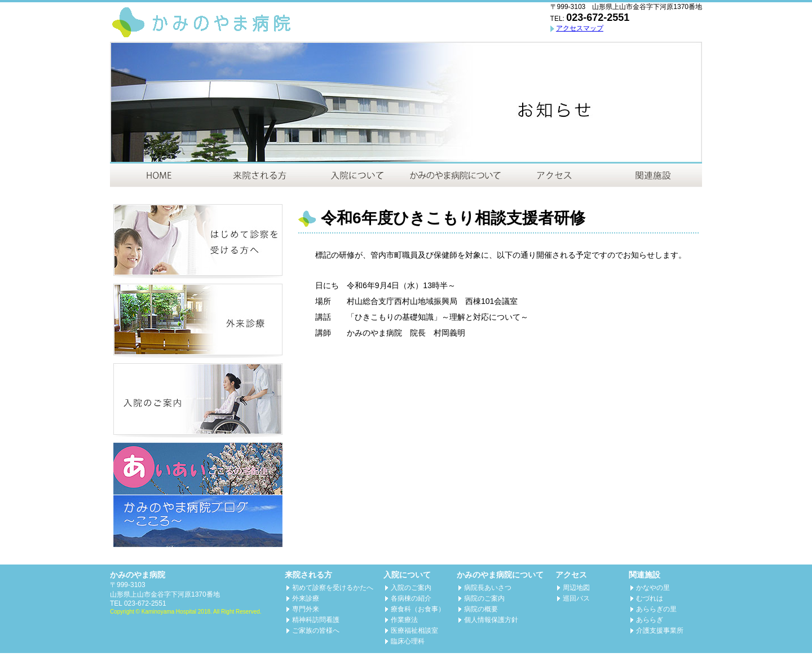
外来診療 (306, 598)
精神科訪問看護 (316, 620)
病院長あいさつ (488, 588)
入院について (407, 575)
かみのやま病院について (500, 575)
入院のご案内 (411, 588)
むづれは (650, 598)
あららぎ (650, 620)
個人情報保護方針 (491, 620)
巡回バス (576, 598)
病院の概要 (481, 609)
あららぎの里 (656, 609)
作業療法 (404, 620)
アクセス (571, 575)
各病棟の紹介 (411, 598)
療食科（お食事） (418, 609)
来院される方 (308, 575)
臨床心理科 (408, 641)
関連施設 (645, 575)
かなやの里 (653, 588)
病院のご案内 (484, 598)
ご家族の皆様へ (316, 630)
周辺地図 (576, 588)
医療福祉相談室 (414, 630)
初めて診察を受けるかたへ (333, 588)
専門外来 (306, 609)
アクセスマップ (580, 28)
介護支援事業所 (660, 630)
